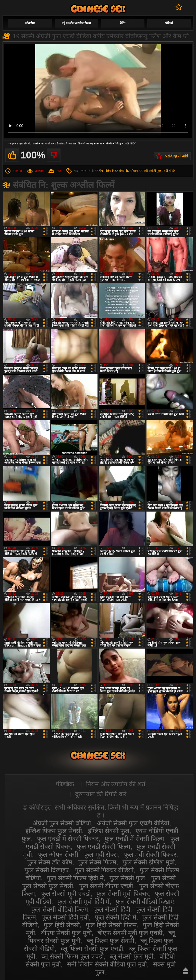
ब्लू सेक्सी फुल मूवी (132, 956)
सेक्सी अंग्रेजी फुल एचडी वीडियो (159, 171)
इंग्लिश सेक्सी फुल (109, 831)
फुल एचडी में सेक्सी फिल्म (134, 839)
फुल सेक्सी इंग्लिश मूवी (149, 862)
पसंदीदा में (179, 7)
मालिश (107, 171)
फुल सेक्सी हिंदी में (116, 917)
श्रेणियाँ (169, 23)
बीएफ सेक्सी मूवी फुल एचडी (130, 933)
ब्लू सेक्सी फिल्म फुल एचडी (72, 956)
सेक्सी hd (124, 171)
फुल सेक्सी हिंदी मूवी (65, 917)
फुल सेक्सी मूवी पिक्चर (123, 894)
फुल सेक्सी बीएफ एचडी (106, 886)
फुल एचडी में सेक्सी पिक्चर (68, 839)
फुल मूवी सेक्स (101, 854)
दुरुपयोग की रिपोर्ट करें (101, 794)
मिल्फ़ (115, 171)
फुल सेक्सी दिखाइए (47, 870)
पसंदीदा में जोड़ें (177, 156)
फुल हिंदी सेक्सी (62, 925)
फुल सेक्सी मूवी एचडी (66, 894)
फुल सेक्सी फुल (127, 878)
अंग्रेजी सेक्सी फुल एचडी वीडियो (133, 823)
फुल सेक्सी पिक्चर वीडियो (104, 870)
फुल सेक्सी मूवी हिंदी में (84, 901)
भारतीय (99, 171)
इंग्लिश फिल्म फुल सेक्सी (54, 831)
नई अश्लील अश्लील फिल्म (76, 23)
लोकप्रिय (30, 23)
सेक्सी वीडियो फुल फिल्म (98, 9)
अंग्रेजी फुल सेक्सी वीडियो (62, 823)
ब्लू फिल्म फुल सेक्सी (111, 941)
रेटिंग (123, 23)
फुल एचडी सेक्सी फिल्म (104, 847)
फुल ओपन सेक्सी (58, 854)
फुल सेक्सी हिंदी (112, 909)
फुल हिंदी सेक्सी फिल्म (111, 925)
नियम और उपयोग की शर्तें (116, 784)
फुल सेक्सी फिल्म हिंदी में (75, 878)
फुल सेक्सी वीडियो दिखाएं (145, 901)
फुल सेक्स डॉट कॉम (50, 862)
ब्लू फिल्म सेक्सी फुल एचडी (92, 949)
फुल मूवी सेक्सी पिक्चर (150, 854)
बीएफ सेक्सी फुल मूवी (66, 933)
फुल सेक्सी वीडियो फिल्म (60, 909)
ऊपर (186, 971)
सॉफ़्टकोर (136, 171)
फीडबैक (65, 784)
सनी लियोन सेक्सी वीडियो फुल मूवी (107, 964)
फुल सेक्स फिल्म (97, 862)
